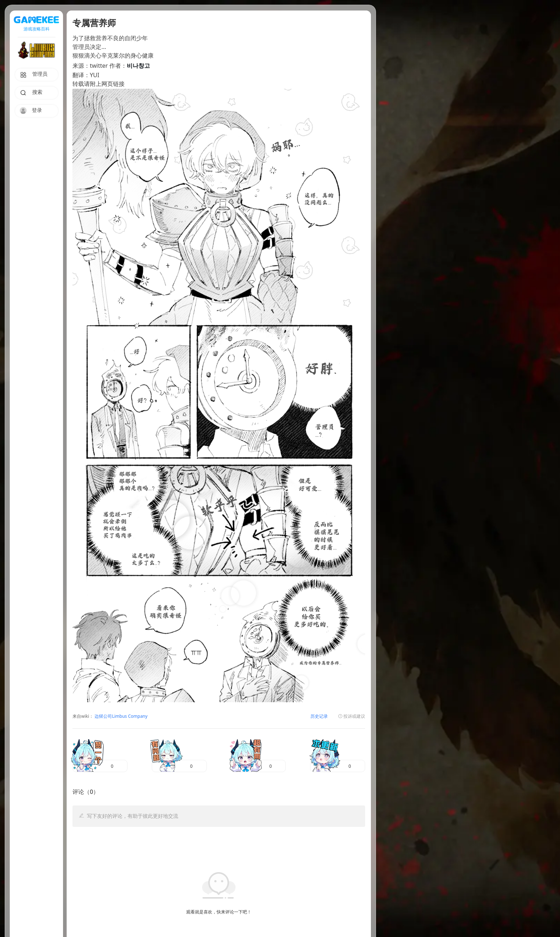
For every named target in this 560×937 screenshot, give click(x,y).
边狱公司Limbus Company (120, 717)
